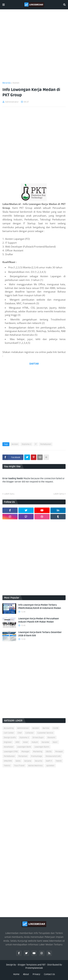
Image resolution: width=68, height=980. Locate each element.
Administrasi (23, 728)
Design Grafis (10, 738)
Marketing (38, 752)
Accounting (9, 728)
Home (16, 974)
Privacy (36, 974)
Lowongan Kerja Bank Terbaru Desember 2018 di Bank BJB (40, 634)
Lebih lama (59, 494)
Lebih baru (9, 494)
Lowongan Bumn (42, 747)
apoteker (50, 766)
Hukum (35, 742)
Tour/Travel (19, 766)
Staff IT (49, 761)
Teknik (59, 761)
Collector (29, 733)
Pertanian (23, 756)
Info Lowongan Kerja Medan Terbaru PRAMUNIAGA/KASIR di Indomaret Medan (40, 606)
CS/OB (55, 728)
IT (36, 444)
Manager (25, 752)
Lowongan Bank (24, 747)
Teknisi (7, 766)
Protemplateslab (34, 968)
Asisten (16, 83)
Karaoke (45, 742)
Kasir (55, 742)
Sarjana (28, 761)
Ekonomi (51, 738)
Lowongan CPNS (11, 752)
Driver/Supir (38, 738)
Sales (18, 761)
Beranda (6, 83)
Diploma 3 (26, 444)
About (26, 974)
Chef (20, 733)
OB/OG (49, 752)
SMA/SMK (8, 761)
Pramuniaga (37, 756)
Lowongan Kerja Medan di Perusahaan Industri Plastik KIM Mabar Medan (39, 620)
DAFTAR (34, 364)
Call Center (9, 733)
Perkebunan (46, 444)
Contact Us (49, 974)
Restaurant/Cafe (53, 756)
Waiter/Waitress (35, 766)
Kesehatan (9, 747)
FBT (44, 965)
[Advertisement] (34, 47)
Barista (46, 728)
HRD (17, 742)
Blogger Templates (27, 965)
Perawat (59, 752)
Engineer (8, 742)
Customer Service (45, 733)
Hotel (26, 742)
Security (39, 761)
